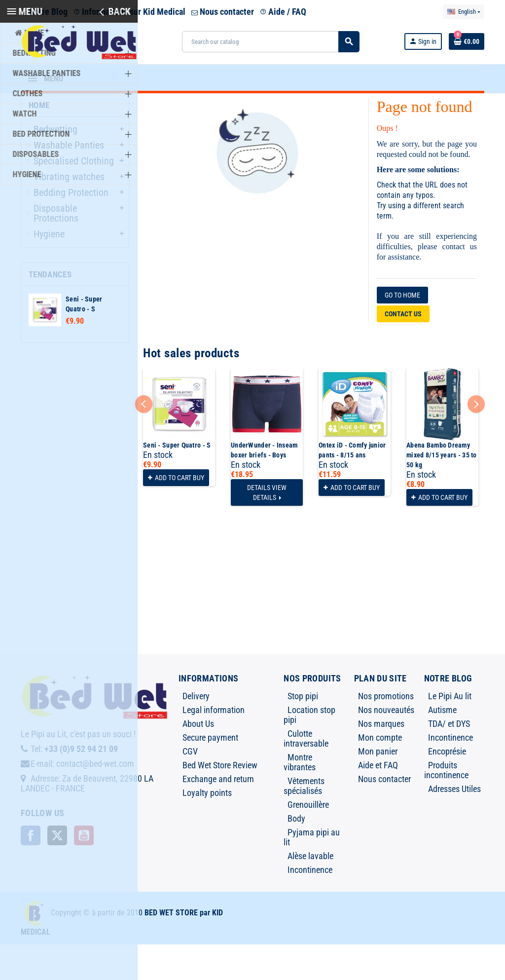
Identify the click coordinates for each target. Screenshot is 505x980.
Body (296, 854)
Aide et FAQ (378, 801)
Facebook (31, 871)
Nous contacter (223, 12)
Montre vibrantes (300, 798)
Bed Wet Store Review (220, 801)
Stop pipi (303, 732)
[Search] (271, 42)
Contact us (403, 349)
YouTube (84, 871)
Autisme (442, 745)
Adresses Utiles (454, 824)
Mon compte (380, 773)
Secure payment (210, 773)
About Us (198, 759)
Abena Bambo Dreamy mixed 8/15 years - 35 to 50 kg (442, 490)
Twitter (57, 871)
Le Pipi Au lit (450, 732)
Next (476, 439)
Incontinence (310, 905)
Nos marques (381, 759)
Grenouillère (308, 840)
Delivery (196, 732)
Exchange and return (218, 814)
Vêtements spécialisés (304, 821)
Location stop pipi (309, 750)
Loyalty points (207, 828)
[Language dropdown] (464, 12)
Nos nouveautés (386, 745)
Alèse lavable (310, 891)
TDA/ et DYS (449, 759)
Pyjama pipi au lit (312, 873)
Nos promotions (386, 732)
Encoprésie (447, 787)
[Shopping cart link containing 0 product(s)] (467, 41)
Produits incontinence (446, 806)
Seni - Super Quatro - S (177, 481)
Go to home (402, 331)
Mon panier (378, 787)
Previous (144, 439)
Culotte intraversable (306, 774)
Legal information (214, 745)
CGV (190, 787)
